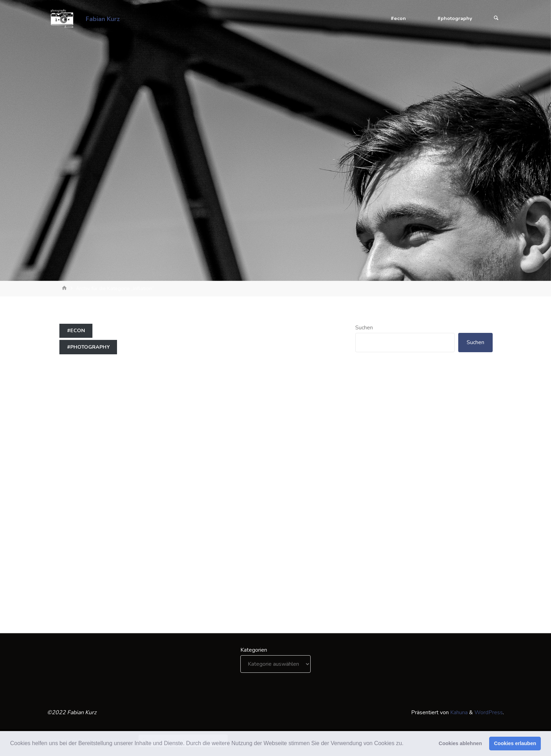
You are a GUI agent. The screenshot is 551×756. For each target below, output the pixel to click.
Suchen (364, 328)
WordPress (489, 712)
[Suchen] (496, 18)
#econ (76, 330)
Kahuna (458, 712)
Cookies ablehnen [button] (460, 743)
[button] (406, 744)
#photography (88, 347)
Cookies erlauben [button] (515, 743)
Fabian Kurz (103, 19)
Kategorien (254, 650)
